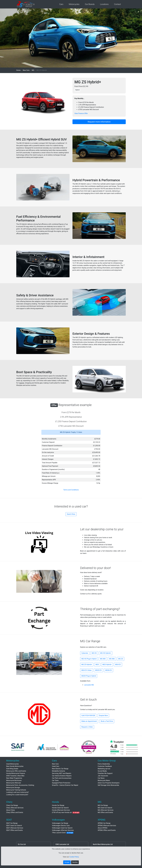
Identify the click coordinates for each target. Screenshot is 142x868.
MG (33, 70)
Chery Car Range (12, 805)
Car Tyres (55, 780)
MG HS (94, 653)
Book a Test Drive (107, 721)
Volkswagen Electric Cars (61, 826)
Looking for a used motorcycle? (17, 795)
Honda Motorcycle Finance (16, 773)
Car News (101, 778)
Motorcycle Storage (13, 788)
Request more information (99, 122)
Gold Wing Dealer (12, 769)
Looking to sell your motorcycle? (18, 792)
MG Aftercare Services (106, 810)
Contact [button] (117, 4)
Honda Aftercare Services (61, 810)
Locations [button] (104, 4)
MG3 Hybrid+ (107, 665)
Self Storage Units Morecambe (108, 785)
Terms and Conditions (71, 490)
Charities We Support (105, 773)
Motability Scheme (58, 771)
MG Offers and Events (105, 812)
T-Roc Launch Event (59, 833)
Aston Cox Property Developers (109, 783)
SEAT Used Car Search (14, 826)
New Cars (26, 70)
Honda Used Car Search (60, 808)
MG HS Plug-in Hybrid (89, 659)
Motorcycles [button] (74, 4)
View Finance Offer (81, 113)
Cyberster (85, 653)
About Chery (11, 810)
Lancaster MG (89, 685)
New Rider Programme (14, 778)
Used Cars (56, 766)
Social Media (102, 771)
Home (18, 70)
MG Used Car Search (105, 808)
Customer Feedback (105, 766)
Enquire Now (103, 715)
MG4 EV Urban (87, 670)
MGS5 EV (98, 670)
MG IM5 (103, 659)
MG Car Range (103, 805)
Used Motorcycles (13, 764)
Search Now (71, 514)
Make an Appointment (89, 721)
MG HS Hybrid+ (106, 653)
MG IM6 (112, 659)
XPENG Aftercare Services (107, 826)
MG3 (97, 665)
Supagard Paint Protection (61, 783)
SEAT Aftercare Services (15, 828)
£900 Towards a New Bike (15, 776)
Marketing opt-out (104, 769)
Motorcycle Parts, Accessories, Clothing (20, 785)
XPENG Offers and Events (107, 830)
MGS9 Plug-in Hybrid (89, 676)
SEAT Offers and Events (14, 830)
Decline (75, 862)
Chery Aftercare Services (15, 808)
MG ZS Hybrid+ (87, 665)
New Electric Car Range (60, 769)
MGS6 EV (109, 670)
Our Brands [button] (90, 4)
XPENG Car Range (104, 823)
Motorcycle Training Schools (16, 790)
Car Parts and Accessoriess (62, 778)
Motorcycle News (104, 780)
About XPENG (103, 828)
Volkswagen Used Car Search (62, 828)
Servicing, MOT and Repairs (62, 773)
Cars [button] (61, 4)
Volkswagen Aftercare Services (63, 830)
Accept (67, 862)
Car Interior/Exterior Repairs (62, 776)
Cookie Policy (74, 857)
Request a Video (87, 727)
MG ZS (121, 659)
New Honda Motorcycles (15, 766)
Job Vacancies (103, 776)
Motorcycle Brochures (14, 780)
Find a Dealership (104, 764)
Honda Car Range (58, 805)
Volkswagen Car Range (60, 823)
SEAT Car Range (12, 823)
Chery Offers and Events (15, 812)
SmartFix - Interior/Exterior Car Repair (65, 785)
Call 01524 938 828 (88, 715)
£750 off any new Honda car (62, 812)
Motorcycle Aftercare (14, 783)
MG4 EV (118, 665)
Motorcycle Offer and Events (16, 771)
